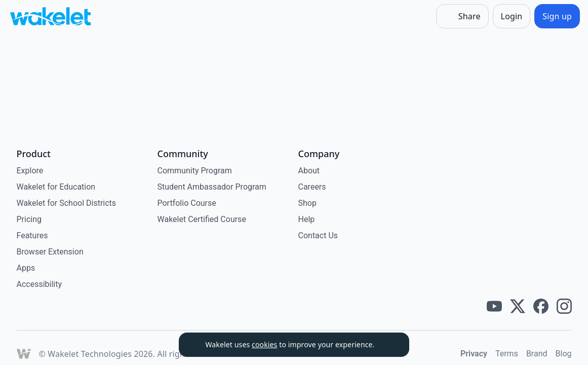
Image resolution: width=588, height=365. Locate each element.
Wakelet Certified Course (202, 219)
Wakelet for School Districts (67, 203)
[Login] (512, 16)
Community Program (195, 171)
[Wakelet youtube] (494, 306)
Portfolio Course (187, 203)
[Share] (462, 16)
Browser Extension (50, 252)
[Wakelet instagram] (564, 306)
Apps (26, 268)
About (309, 171)
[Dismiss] (389, 345)
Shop (307, 203)
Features (32, 235)
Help (307, 219)
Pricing (29, 219)
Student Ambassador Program (212, 187)
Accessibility (40, 284)
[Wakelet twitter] (518, 306)
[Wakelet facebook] (541, 306)
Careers (312, 187)
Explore (30, 171)
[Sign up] (557, 16)
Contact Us (318, 235)
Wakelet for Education (56, 187)
